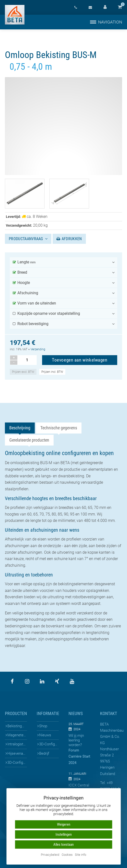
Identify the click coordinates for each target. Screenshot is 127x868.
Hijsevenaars (17, 753)
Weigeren (64, 824)
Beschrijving (20, 428)
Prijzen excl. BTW (23, 372)
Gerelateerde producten (29, 440)
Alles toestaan (63, 845)
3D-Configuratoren (17, 762)
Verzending (38, 349)
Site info (81, 855)
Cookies (67, 855)
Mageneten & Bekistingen (17, 735)
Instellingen (64, 834)
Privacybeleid (50, 855)
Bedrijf (44, 753)
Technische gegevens (59, 428)
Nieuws (45, 735)
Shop (43, 726)
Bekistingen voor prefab (17, 726)
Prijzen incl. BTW (52, 372)
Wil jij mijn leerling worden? (76, 740)
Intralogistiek (17, 744)
